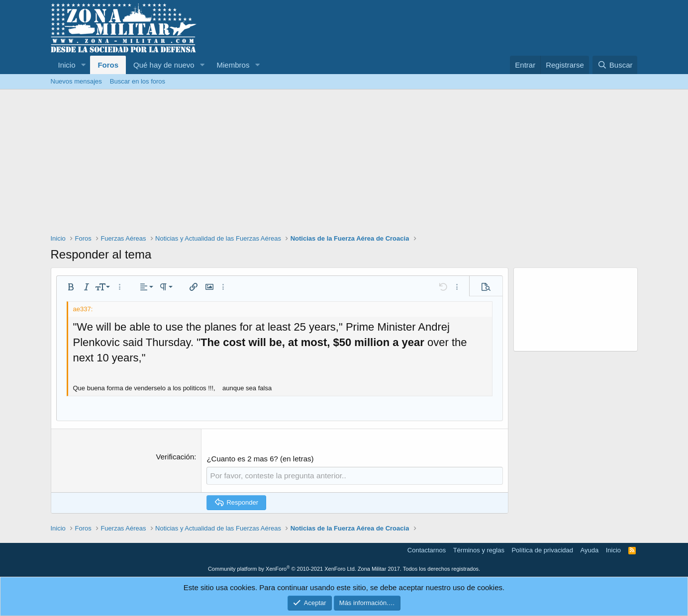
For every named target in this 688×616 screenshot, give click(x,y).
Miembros (233, 65)
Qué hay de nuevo (164, 65)
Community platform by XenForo (282, 568)
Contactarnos (427, 550)
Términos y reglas (479, 550)
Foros (108, 65)
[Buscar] (615, 65)
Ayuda (590, 550)
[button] (83, 65)
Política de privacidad (542, 550)
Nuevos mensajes (76, 81)
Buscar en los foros (138, 81)
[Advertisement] (344, 164)
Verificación (175, 457)
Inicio (67, 65)
